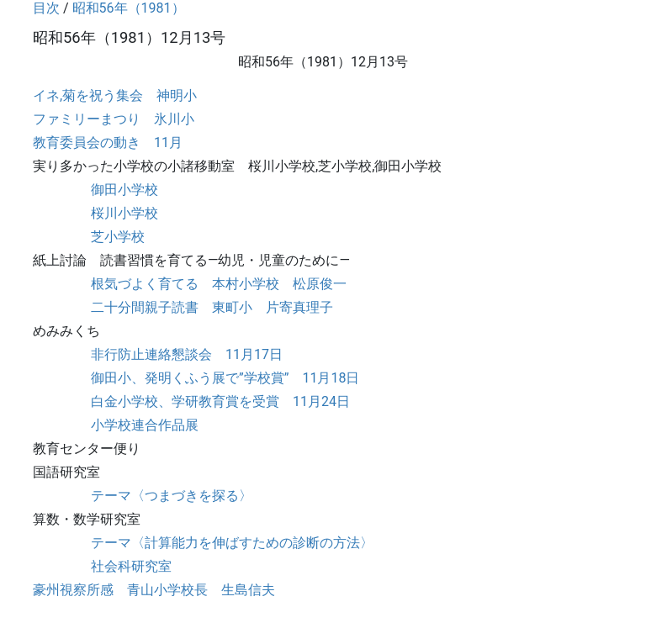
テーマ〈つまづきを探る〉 (172, 496)
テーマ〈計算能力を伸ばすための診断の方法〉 (232, 543)
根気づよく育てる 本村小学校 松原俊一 (219, 284)
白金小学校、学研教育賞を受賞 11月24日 (220, 401)
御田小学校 (124, 190)
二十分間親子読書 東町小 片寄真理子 (212, 307)
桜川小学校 (124, 213)
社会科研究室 (131, 566)
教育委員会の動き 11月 (108, 143)
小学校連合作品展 (145, 425)
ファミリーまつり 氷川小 (114, 119)
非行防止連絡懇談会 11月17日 (187, 354)
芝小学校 (118, 237)
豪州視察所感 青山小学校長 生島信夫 (154, 590)
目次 (46, 8)
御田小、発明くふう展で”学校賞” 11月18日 (225, 378)
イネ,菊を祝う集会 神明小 (115, 95)
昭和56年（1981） (129, 8)
